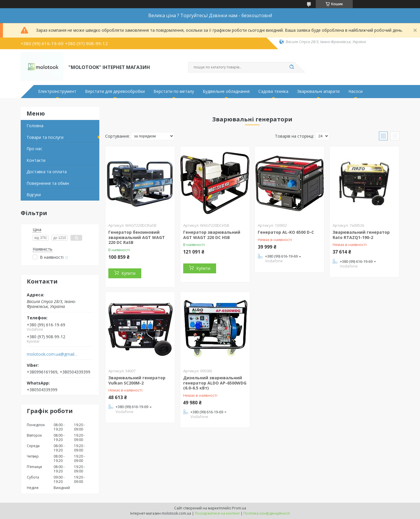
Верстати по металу (174, 91)
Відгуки (34, 195)
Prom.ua (239, 508)
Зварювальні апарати (318, 91)
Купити (128, 273)
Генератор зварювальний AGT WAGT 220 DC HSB (212, 235)
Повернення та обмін (48, 183)
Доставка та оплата (47, 172)
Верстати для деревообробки (115, 91)
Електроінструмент (57, 91)
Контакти (36, 160)
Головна (35, 126)
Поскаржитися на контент (217, 513)
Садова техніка (273, 91)
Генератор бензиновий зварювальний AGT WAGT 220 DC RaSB (137, 237)
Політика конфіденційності (267, 513)
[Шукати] (292, 67)
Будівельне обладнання (226, 91)
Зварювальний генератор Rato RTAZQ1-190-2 (361, 235)
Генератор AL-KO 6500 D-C (286, 232)
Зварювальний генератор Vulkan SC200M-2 (137, 380)
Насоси (355, 91)
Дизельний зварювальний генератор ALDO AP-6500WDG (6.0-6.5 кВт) (215, 383)
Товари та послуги (45, 137)
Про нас (34, 149)
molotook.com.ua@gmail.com (52, 354)
